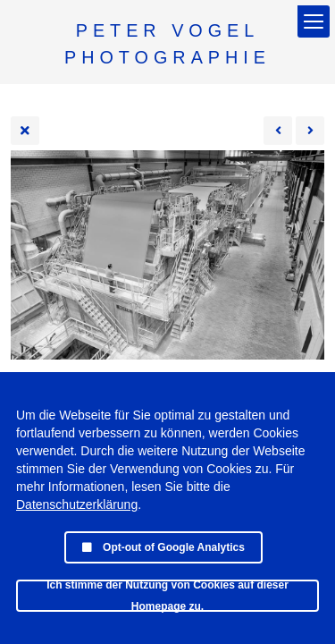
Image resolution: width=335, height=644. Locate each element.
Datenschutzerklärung (77, 504)
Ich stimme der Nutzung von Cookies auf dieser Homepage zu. (167, 596)
